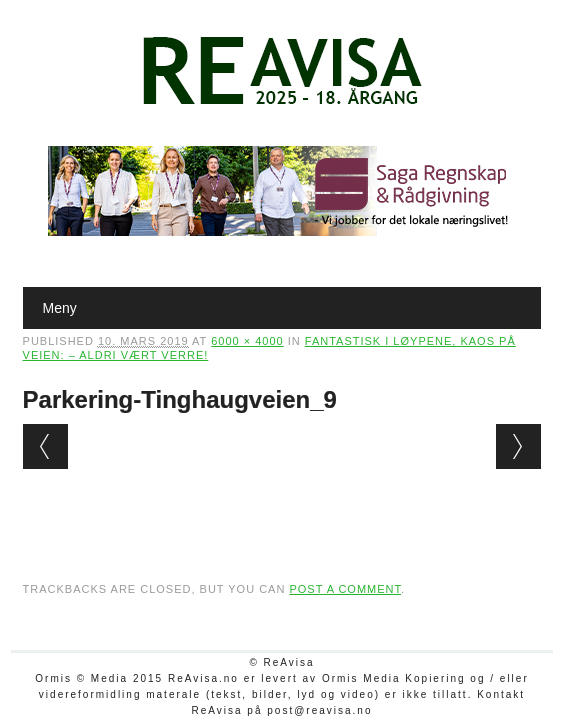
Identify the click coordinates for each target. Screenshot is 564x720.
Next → (518, 446)
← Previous (45, 446)
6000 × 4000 (247, 341)
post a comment (345, 589)
